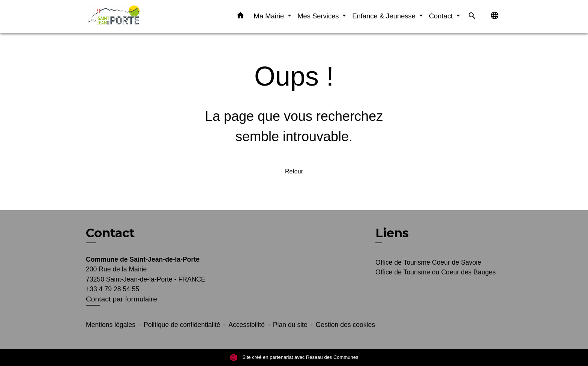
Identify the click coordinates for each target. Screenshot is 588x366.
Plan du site (290, 325)
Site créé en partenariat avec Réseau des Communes (294, 357)
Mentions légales (111, 325)
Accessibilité (247, 325)
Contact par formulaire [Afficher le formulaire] (121, 299)
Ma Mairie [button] (270, 16)
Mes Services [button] (319, 16)
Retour (294, 171)
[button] (240, 17)
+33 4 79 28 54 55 (112, 289)
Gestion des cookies (345, 325)
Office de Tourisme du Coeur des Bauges (436, 272)
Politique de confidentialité (182, 325)
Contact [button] (442, 16)
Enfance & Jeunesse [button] (385, 16)
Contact (110, 233)
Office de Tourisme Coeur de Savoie (428, 262)
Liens (392, 233)
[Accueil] (133, 17)
